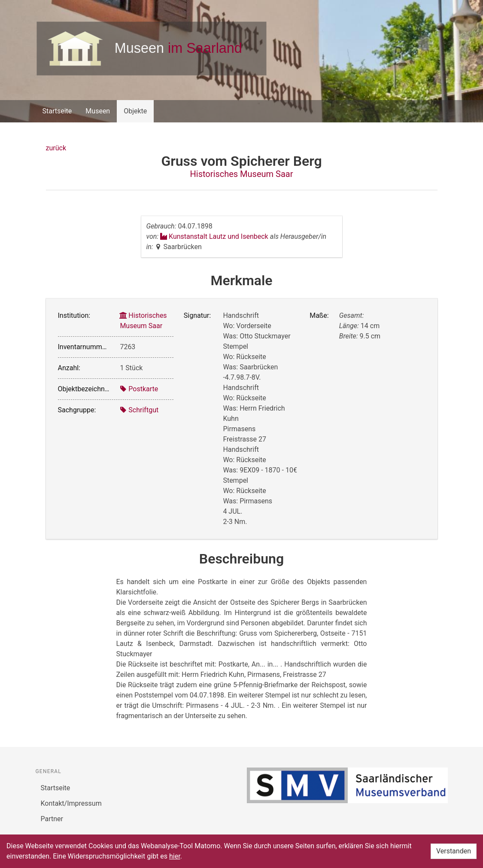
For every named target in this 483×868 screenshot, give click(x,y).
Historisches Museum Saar (242, 174)
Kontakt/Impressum (71, 803)
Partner (52, 819)
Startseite (57, 111)
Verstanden (454, 851)
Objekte (135, 111)
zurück (56, 148)
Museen (98, 111)
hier (175, 856)
